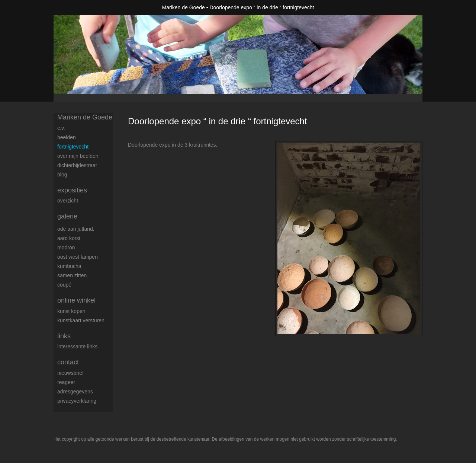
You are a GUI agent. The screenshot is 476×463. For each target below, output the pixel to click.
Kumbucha (69, 266)
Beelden (67, 137)
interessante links (77, 347)
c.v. (61, 128)
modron (66, 248)
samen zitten (72, 275)
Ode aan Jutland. (76, 229)
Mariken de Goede (184, 7)
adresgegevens (75, 392)
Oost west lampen (78, 257)
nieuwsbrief (70, 373)
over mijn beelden (78, 156)
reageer (66, 382)
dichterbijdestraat (77, 165)
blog (62, 175)
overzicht (68, 201)
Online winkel (76, 300)
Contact (68, 362)
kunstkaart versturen (81, 320)
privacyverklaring (77, 401)
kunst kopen (71, 311)
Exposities (72, 190)
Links (64, 336)
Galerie (67, 216)
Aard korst (69, 238)
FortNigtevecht (73, 147)
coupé (64, 285)
